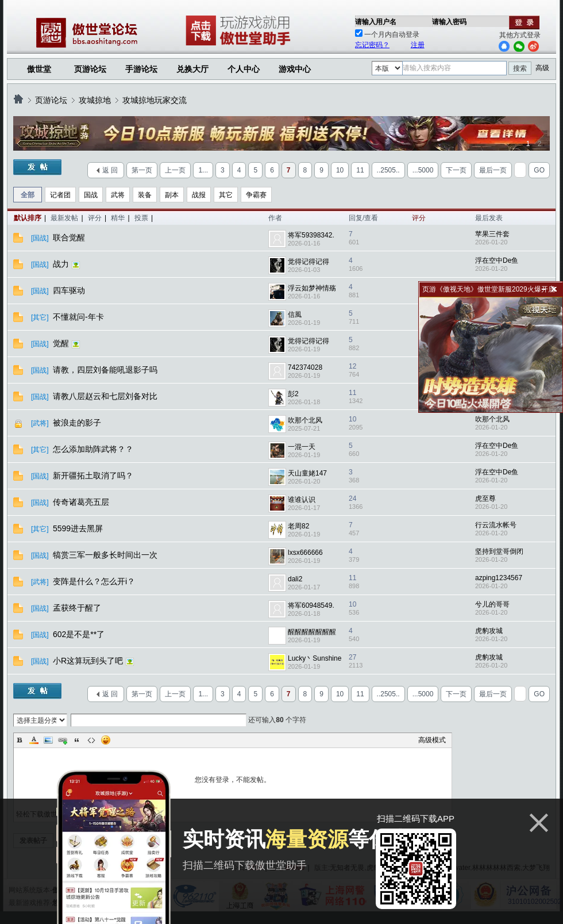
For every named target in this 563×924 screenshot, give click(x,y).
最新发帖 (64, 218)
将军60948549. (311, 605)
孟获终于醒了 (78, 608)
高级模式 (432, 740)
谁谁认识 (302, 500)
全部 (28, 195)
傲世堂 (39, 69)
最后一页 (493, 170)
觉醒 (62, 343)
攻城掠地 (95, 100)
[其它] (40, 317)
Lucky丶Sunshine (315, 658)
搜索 (520, 68)
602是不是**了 (80, 634)
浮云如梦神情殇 (312, 288)
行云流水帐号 (496, 525)
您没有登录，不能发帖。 (233, 780)
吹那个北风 (305, 420)
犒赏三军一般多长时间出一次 (106, 555)
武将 (118, 195)
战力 (62, 264)
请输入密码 (449, 22)
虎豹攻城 (489, 631)
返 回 (110, 170)
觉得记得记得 (309, 262)
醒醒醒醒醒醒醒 (312, 632)
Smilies (106, 740)
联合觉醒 (70, 237)
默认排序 (28, 218)
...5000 (423, 170)
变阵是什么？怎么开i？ (95, 581)
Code (91, 740)
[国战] (40, 238)
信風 (295, 315)
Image (48, 740)
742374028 (305, 367)
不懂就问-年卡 (80, 317)
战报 (199, 195)
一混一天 (302, 447)
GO (539, 170)
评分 (95, 218)
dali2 (295, 579)
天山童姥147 (307, 473)
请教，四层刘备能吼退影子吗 (106, 370)
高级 (542, 68)
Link (63, 740)
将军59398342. (311, 235)
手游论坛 (141, 69)
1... (203, 170)
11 (360, 170)
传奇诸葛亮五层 (82, 502)
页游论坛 (90, 69)
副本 (172, 195)
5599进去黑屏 (79, 528)
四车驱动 (70, 290)
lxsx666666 (305, 553)
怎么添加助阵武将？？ (94, 449)
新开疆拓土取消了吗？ (94, 476)
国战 (91, 195)
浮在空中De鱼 (497, 260)
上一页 (175, 170)
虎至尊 (485, 499)
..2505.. (388, 170)
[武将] (40, 423)
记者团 (60, 195)
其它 (226, 195)
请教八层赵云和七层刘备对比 (106, 396)
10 (340, 170)
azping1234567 (499, 578)
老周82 (298, 526)
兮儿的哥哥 (492, 604)
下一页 (456, 170)
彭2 (293, 394)
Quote (77, 740)
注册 (418, 45)
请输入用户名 (376, 22)
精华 (118, 218)
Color (34, 740)
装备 (145, 195)
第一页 (142, 170)
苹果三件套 (492, 234)
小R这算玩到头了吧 (89, 661)
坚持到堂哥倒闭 (499, 551)
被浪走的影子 (78, 423)
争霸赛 (256, 195)
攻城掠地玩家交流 (155, 100)
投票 (141, 218)
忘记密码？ (372, 45)
